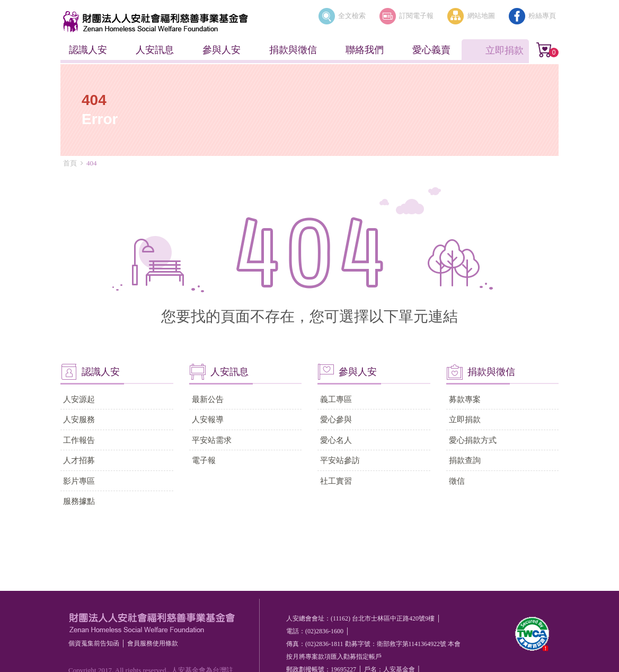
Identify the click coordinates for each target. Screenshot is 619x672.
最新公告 (208, 399)
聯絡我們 (365, 50)
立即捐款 (505, 50)
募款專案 (465, 399)
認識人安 (88, 50)
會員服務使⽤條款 (153, 643)
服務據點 (79, 501)
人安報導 (208, 419)
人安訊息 (155, 50)
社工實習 (336, 481)
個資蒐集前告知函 (94, 643)
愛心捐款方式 (473, 440)
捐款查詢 (465, 460)
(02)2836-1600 (324, 631)
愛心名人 (336, 440)
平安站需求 (212, 440)
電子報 (204, 460)
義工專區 (336, 399)
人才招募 (79, 460)
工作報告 (79, 440)
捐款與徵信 (293, 50)
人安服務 (79, 419)
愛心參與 (336, 419)
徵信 (457, 481)
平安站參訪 (340, 460)
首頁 (70, 163)
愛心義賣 (431, 50)
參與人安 (222, 50)
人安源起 (79, 399)
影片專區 (79, 481)
